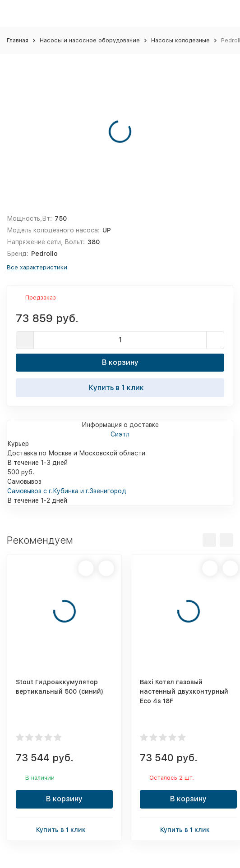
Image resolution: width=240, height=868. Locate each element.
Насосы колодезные (180, 40)
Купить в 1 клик (120, 387)
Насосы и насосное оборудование (90, 40)
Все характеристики (37, 267)
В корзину (120, 362)
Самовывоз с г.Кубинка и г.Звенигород (67, 491)
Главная (18, 40)
